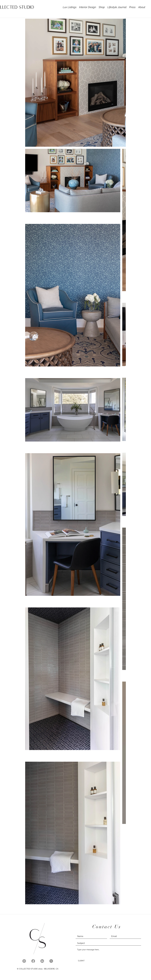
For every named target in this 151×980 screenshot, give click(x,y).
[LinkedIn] (42, 961)
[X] (51, 961)
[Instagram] (24, 961)
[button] (88, 7)
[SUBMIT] (81, 961)
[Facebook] (33, 961)
